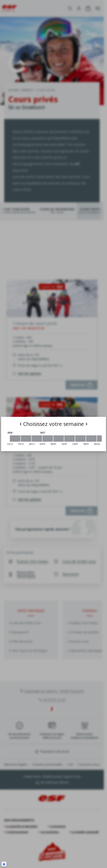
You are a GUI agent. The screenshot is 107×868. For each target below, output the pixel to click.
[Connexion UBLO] (4, 864)
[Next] (86, 424)
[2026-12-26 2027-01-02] (37, 439)
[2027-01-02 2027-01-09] (48, 439)
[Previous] (21, 424)
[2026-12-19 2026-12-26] (26, 439)
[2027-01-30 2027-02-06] (91, 439)
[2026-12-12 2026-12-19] (15, 439)
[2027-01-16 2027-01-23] (70, 439)
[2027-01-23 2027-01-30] (80, 439)
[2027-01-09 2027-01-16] (59, 439)
